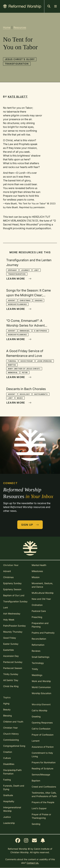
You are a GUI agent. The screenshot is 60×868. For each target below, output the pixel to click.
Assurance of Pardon (43, 747)
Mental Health (39, 565)
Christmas (25, 300)
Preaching (37, 617)
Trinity (35, 669)
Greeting (36, 717)
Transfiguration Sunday (15, 601)
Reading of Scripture (42, 768)
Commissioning (11, 740)
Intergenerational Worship (12, 809)
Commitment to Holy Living (42, 755)
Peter (25, 372)
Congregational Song (14, 746)
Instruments (41, 394)
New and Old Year (41, 599)
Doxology (25, 394)
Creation (8, 752)
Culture (7, 758)
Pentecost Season (13, 668)
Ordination (37, 605)
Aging (6, 703)
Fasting (7, 780)
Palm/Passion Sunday (14, 626)
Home (7, 27)
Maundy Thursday (13, 632)
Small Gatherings (40, 657)
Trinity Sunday (11, 674)
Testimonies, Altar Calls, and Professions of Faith (44, 794)
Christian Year (10, 728)
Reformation (38, 645)
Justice (7, 817)
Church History (11, 734)
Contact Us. (33, 863)
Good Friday (27, 361)
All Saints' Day (11, 680)
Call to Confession (41, 729)
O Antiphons (41, 331)
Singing (39, 300)
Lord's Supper (39, 808)
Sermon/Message (41, 775)
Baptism (36, 781)
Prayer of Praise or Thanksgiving (41, 816)
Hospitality (9, 801)
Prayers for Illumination (44, 762)
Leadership (9, 823)
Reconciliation (39, 639)
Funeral (12, 361)
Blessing (8, 716)
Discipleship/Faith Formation (12, 772)
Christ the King (11, 686)
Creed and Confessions (44, 787)
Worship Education (41, 693)
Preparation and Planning (40, 625)
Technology (38, 663)
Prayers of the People (43, 802)
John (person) (44, 361)
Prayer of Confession (43, 735)
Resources (20, 27)
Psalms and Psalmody (43, 633)
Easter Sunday (11, 644)
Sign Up (30, 525)
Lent (36, 270)
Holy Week (9, 620)
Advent (12, 300)
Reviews (36, 651)
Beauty (7, 709)
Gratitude (8, 795)
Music (20, 398)
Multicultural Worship (43, 593)
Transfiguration (17, 64)
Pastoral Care (39, 611)
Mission (36, 577)
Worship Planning (17, 304)
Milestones (37, 571)
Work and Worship (41, 681)
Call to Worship (40, 710)
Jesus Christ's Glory (20, 59)
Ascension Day (11, 656)
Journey (26, 270)
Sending (36, 824)
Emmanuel (25, 331)
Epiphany (12, 270)
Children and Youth (13, 722)
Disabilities (9, 764)
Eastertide (8, 650)
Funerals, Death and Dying (14, 787)
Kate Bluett (18, 97)
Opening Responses (42, 723)
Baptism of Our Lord (14, 595)
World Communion (41, 687)
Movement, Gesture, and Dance (42, 585)
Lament (36, 741)
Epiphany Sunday (12, 583)
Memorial (13, 372)
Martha (12, 365)
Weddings (37, 675)
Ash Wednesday (12, 614)
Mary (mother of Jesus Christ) (24, 369)
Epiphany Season (12, 589)
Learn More (19, 279)
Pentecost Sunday (13, 662)
